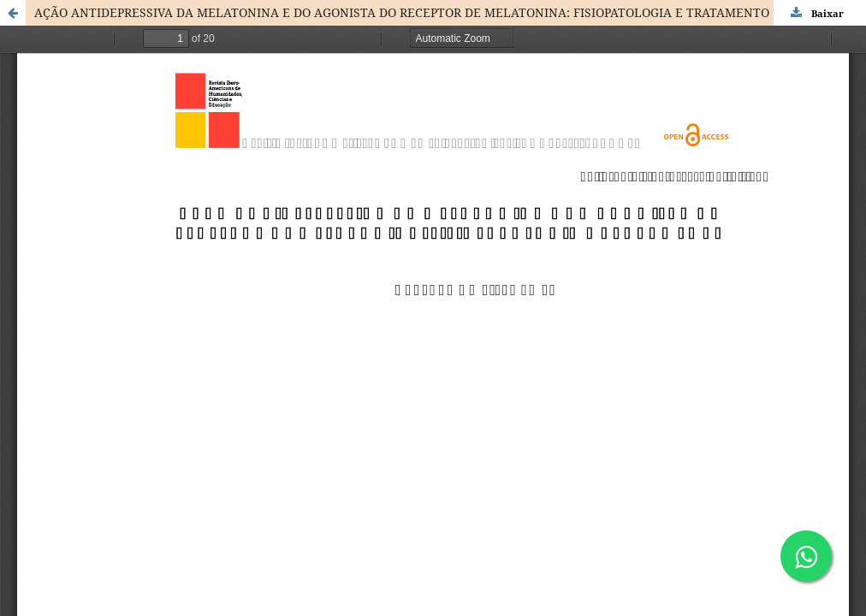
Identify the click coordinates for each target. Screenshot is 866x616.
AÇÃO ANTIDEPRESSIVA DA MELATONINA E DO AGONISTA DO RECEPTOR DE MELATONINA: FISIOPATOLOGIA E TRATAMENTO (402, 12)
